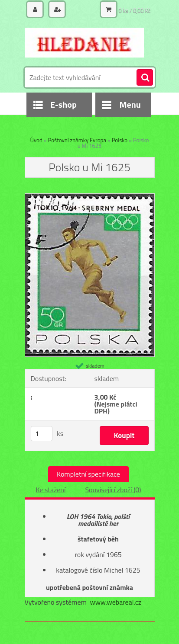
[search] (145, 78)
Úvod (36, 140)
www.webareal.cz (116, 602)
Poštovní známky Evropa (77, 140)
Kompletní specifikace (88, 474)
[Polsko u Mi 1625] (90, 197)
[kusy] (42, 434)
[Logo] (84, 42)
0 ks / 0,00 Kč (135, 10)
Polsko (120, 140)
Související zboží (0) (113, 490)
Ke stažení (50, 490)
